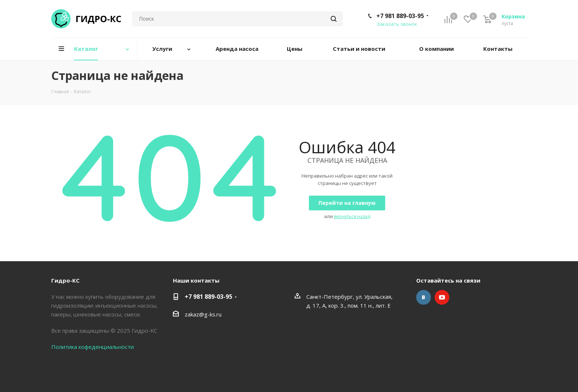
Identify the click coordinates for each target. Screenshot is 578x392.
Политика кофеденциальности (93, 347)
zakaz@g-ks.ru (203, 314)
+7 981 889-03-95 (400, 16)
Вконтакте (424, 297)
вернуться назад (352, 216)
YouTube (442, 297)
